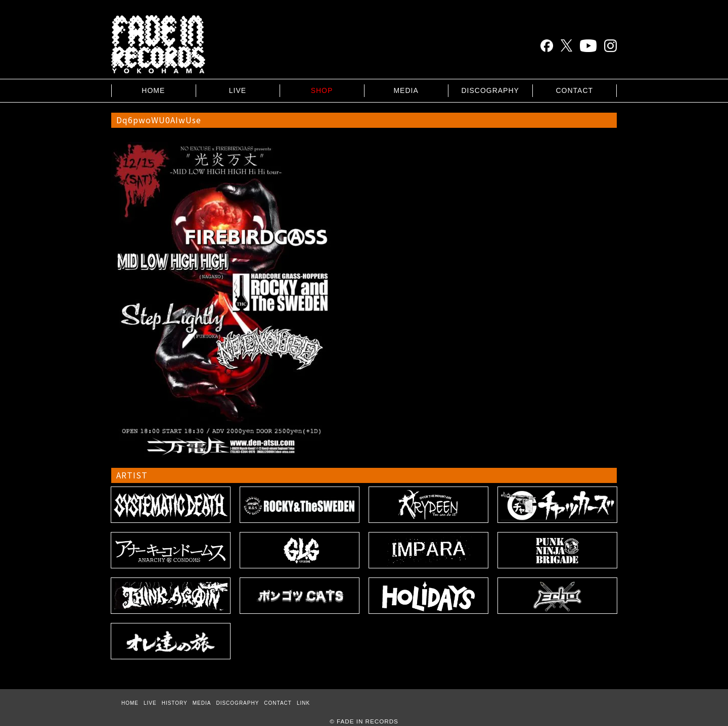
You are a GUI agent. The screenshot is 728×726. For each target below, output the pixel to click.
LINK (303, 703)
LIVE (238, 90)
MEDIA (406, 90)
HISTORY (175, 703)
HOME (153, 90)
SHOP (322, 90)
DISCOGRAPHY (490, 90)
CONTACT (574, 90)
